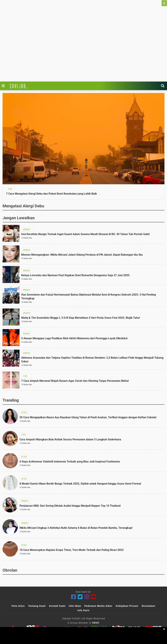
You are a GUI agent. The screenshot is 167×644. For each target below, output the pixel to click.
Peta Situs (18, 606)
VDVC (96, 623)
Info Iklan (75, 606)
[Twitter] (80, 597)
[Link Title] (4, 86)
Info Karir (83, 610)
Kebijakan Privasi (127, 606)
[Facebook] (74, 597)
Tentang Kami (37, 606)
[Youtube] (93, 597)
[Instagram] (87, 597)
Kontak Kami (57, 606)
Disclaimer (149, 606)
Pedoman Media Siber (98, 606)
